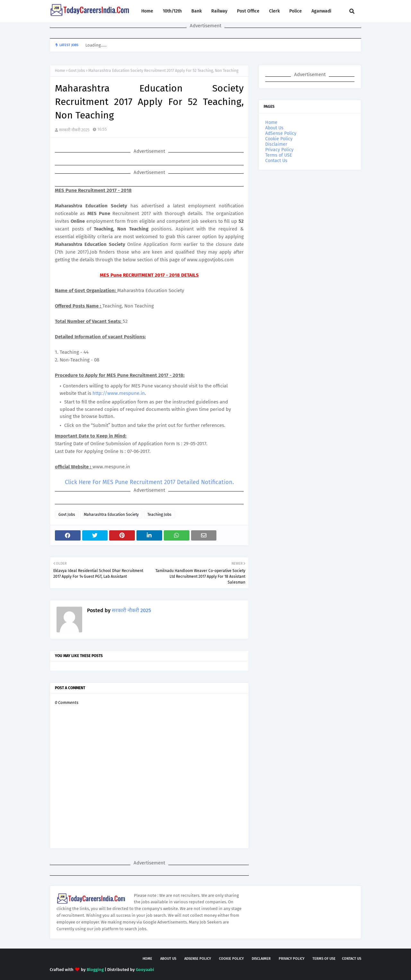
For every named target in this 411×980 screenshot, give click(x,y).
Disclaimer (276, 144)
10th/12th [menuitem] (172, 11)
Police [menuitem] (296, 11)
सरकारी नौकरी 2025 (74, 130)
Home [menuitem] (147, 11)
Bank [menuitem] (197, 11)
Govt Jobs (77, 71)
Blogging (95, 970)
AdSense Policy (281, 133)
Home (60, 71)
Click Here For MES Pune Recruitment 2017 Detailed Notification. (149, 482)
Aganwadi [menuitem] (321, 11)
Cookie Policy (279, 139)
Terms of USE (279, 155)
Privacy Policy (279, 150)
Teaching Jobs (159, 515)
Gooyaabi (145, 970)
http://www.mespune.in (119, 393)
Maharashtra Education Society (111, 515)
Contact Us (276, 161)
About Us (274, 128)
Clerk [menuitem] (274, 11)
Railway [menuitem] (219, 11)
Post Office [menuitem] (248, 11)
